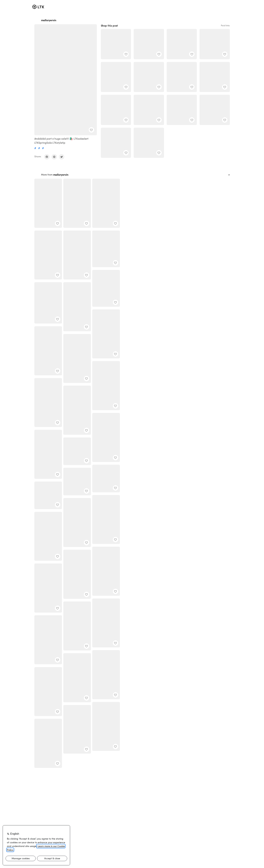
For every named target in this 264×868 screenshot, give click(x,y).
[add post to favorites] (91, 130)
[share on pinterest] (54, 157)
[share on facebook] (47, 157)
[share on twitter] (62, 157)
